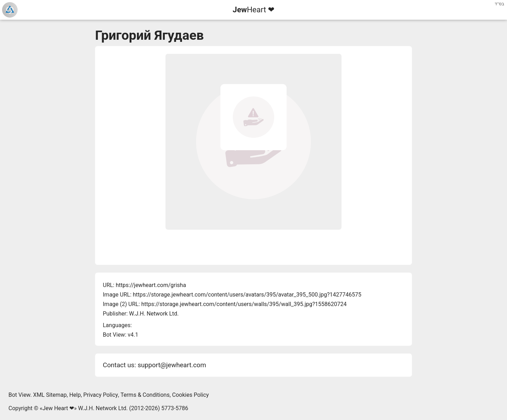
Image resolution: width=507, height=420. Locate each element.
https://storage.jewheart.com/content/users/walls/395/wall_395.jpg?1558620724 (244, 304)
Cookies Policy (190, 395)
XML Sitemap (50, 395)
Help (75, 395)
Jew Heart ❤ (58, 408)
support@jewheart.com (172, 365)
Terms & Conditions (145, 395)
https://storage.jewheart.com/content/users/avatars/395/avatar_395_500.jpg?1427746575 (247, 295)
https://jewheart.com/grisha (151, 285)
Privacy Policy (101, 395)
